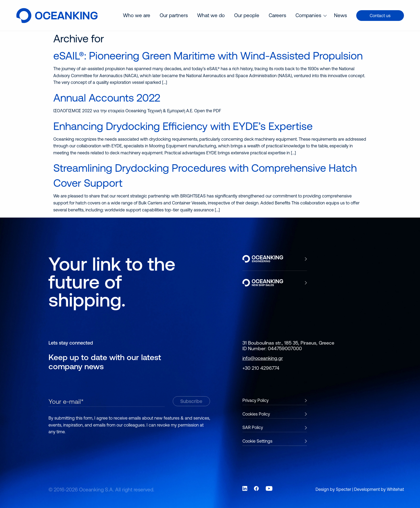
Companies (308, 15)
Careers (277, 15)
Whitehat (395, 489)
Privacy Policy (256, 400)
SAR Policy (253, 427)
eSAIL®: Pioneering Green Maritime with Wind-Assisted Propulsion (208, 56)
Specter (344, 489)
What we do (211, 15)
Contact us (380, 16)
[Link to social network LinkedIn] (245, 488)
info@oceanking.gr (263, 358)
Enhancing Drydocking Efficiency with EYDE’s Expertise (183, 126)
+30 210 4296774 (261, 368)
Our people (247, 15)
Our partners (174, 15)
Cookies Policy (256, 414)
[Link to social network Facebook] (256, 488)
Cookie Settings (257, 441)
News (340, 15)
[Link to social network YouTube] (269, 488)
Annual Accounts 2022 (107, 98)
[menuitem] (137, 15)
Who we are (137, 15)
